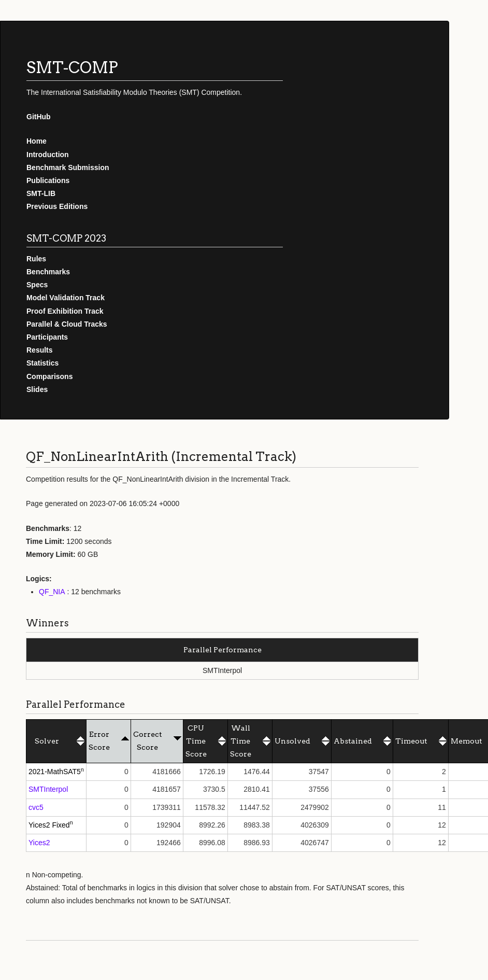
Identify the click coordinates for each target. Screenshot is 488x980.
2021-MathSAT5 (55, 772)
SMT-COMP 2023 (66, 238)
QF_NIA (52, 592)
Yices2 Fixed (49, 825)
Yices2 (39, 843)
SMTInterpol (48, 789)
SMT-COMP (72, 67)
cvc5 (36, 807)
